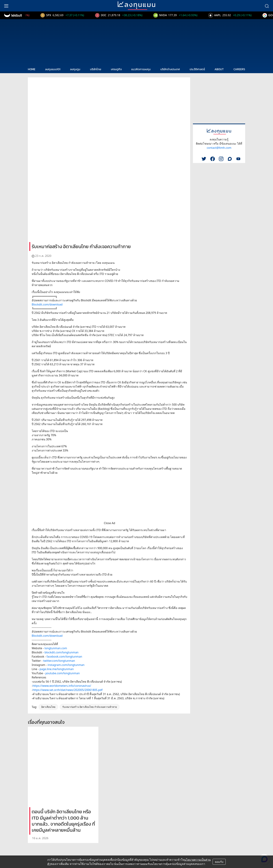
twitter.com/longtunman (59, 661)
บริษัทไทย (96, 69)
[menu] (6, 6)
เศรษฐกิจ (116, 69)
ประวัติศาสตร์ (197, 69)
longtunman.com (56, 648)
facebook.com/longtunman (64, 657)
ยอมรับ (219, 862)
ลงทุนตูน (75, 69)
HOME (32, 69)
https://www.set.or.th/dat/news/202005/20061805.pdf (68, 690)
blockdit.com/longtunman (62, 652)
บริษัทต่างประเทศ (170, 69)
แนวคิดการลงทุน (141, 69)
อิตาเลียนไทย (48, 707)
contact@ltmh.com (219, 148)
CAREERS (239, 69)
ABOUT (219, 69)
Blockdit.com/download (47, 304)
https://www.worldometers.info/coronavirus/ (62, 686)
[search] (267, 6)
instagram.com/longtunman (66, 665)
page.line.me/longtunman (57, 669)
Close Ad (110, 523)
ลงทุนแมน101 (53, 69)
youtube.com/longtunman (63, 673)
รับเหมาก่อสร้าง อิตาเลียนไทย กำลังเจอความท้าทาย (90, 707)
